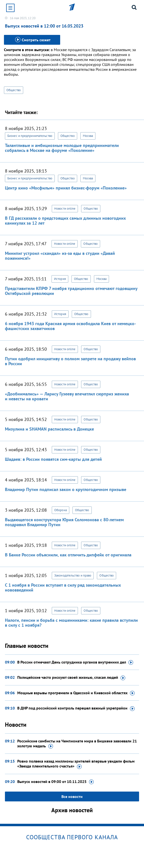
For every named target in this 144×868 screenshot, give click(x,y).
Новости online (65, 209)
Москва (88, 136)
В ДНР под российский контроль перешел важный (76, 708)
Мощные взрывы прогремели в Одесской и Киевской (76, 693)
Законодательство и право (73, 575)
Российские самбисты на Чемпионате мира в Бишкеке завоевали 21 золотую (77, 744)
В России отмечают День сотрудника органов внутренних (75, 662)
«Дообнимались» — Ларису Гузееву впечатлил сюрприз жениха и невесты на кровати (67, 396)
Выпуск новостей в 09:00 (55, 782)
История (60, 279)
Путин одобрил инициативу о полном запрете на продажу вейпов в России (70, 361)
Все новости (72, 796)
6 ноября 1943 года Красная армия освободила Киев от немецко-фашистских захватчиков (70, 326)
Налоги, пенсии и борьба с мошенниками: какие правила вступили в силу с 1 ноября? (71, 623)
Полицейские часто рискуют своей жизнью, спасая (71, 678)
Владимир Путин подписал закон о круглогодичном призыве (66, 489)
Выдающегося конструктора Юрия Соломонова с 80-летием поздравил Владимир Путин (64, 522)
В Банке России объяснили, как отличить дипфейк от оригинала (68, 555)
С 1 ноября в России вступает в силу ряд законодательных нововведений (63, 587)
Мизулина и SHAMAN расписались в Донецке (49, 429)
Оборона (61, 510)
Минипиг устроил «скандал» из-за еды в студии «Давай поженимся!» (60, 256)
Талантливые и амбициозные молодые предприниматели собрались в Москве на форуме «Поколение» (62, 148)
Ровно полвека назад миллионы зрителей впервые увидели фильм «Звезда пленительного (76, 764)
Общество (14, 90)
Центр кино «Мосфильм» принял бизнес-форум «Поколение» (66, 188)
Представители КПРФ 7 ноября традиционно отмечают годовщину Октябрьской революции (71, 291)
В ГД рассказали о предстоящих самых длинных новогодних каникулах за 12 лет (65, 221)
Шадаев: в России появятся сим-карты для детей (53, 459)
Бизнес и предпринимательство (30, 136)
